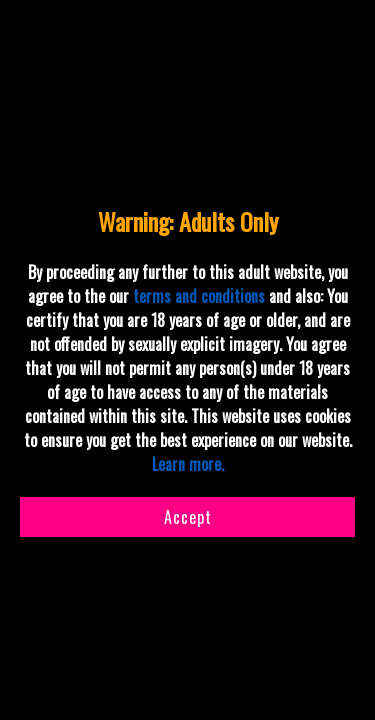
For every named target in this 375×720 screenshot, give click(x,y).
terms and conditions (199, 296)
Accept (188, 517)
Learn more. (188, 464)
